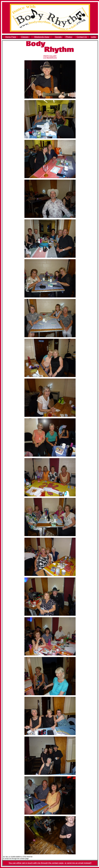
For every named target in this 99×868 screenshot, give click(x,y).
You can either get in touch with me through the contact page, (36, 863)
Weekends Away (42, 37)
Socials (58, 37)
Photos (69, 37)
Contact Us (82, 37)
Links (94, 37)
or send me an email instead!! (78, 863)
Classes (25, 37)
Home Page (11, 37)
